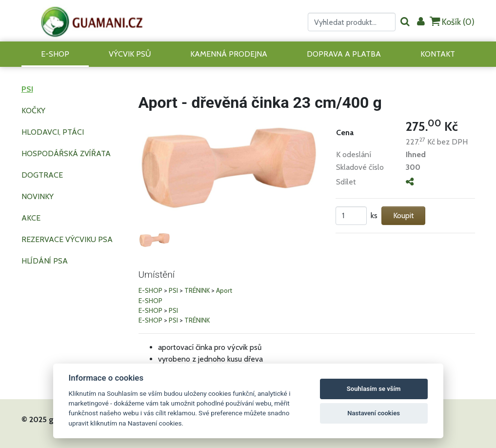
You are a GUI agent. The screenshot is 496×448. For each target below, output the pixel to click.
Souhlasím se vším (374, 389)
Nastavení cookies (374, 413)
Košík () (452, 22)
